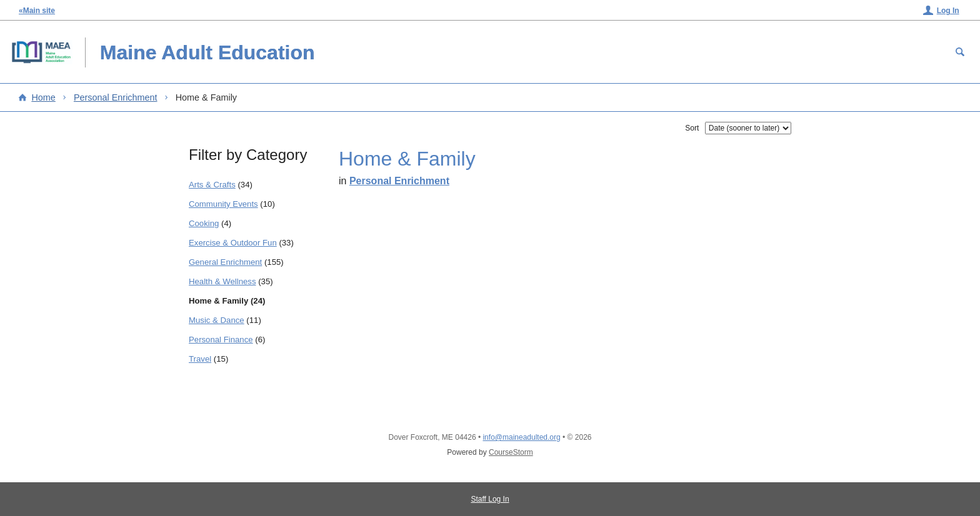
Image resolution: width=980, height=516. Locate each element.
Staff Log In (490, 499)
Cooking (204, 223)
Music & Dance (217, 320)
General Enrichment (225, 262)
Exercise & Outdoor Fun (233, 243)
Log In (948, 11)
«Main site (37, 11)
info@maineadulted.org (521, 437)
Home (43, 97)
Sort (692, 128)
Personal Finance (221, 340)
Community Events (223, 204)
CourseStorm (511, 452)
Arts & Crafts (212, 185)
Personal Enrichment (116, 97)
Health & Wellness (222, 281)
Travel (200, 359)
